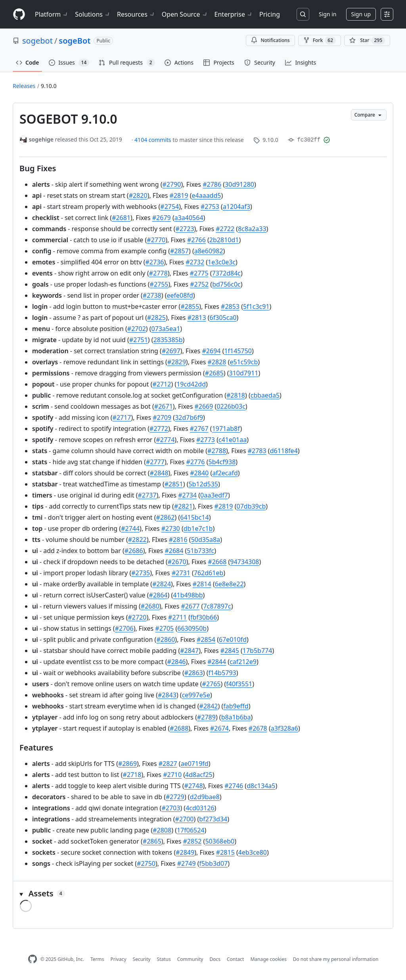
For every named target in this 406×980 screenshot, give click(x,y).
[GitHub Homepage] (33, 959)
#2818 (236, 395)
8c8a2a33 (252, 229)
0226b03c (231, 406)
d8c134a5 (261, 786)
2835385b (168, 340)
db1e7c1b (198, 528)
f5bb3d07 (214, 863)
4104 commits (153, 140)
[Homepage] (19, 14)
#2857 (179, 251)
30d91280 (239, 184)
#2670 (177, 562)
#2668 (217, 562)
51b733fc (200, 551)
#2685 (214, 373)
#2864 (158, 595)
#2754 (169, 207)
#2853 (230, 306)
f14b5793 (222, 673)
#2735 (141, 573)
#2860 (166, 639)
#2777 (155, 462)
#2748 (194, 786)
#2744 (130, 528)
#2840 (199, 473)
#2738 (152, 295)
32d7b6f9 (189, 417)
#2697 (171, 351)
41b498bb (188, 595)
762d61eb (209, 573)
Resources (136, 14)
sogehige (41, 139)
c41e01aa (233, 440)
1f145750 (238, 351)
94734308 (244, 562)
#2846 (177, 662)
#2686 (134, 551)
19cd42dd (191, 384)
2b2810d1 (224, 240)
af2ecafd (225, 473)
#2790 (172, 184)
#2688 (179, 728)
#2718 (132, 775)
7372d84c (226, 273)
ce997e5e (196, 695)
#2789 (206, 717)
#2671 (164, 406)
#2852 (192, 841)
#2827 (168, 764)
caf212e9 (243, 662)
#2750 (146, 863)
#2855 (190, 306)
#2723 (185, 229)
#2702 (137, 329)
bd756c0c (226, 284)
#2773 (206, 440)
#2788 (217, 451)
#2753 (210, 207)
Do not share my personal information (336, 959)
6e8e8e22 (229, 584)
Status (164, 959)
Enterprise (234, 14)
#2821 (183, 506)
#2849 (185, 852)
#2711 (177, 617)
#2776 (196, 462)
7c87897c (217, 606)
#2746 (234, 786)
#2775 (199, 273)
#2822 (137, 540)
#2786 (212, 184)
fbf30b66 (204, 617)
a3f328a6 (284, 728)
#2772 (159, 429)
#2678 (258, 728)
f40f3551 (239, 684)
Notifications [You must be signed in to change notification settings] (270, 40)
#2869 (127, 764)
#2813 (197, 318)
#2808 (162, 830)
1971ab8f (226, 429)
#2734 (187, 495)
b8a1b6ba (236, 717)
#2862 (166, 517)
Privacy (119, 959)
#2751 (139, 340)
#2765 (212, 684)
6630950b (192, 628)
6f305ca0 (223, 318)
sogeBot (75, 41)
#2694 (212, 351)
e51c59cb (244, 362)
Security (142, 959)
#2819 (179, 195)
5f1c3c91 (256, 306)
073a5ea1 (166, 329)
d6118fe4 (284, 451)
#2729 (175, 797)
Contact (235, 959)
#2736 (155, 262)
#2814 (202, 584)
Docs (215, 959)
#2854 (206, 639)
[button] (203, 894)
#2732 (195, 262)
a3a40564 (189, 218)
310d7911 (244, 373)
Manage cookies (268, 959)
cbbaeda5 (265, 395)
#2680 (150, 606)
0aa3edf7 (214, 495)
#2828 (217, 362)
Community (190, 959)
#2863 (194, 673)
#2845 (230, 651)
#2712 (162, 384)
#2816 (178, 540)
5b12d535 (203, 484)
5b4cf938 (222, 462)
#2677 (190, 606)
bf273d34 (213, 819)
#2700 (185, 819)
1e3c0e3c (222, 262)
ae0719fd (195, 764)
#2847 (189, 651)
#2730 (171, 528)
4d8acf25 (199, 775)
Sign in (327, 14)
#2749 (187, 863)
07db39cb (251, 506)
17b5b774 (258, 651)
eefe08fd (180, 295)
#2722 (225, 229)
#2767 (199, 429)
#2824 (162, 584)
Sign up (361, 14)
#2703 (171, 808)
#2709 (162, 417)
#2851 (174, 484)
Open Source (185, 14)
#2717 (122, 417)
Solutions (93, 14)
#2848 (159, 473)
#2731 (181, 573)
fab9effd (236, 706)
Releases (24, 86)
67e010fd (233, 639)
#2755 (159, 284)
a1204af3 (237, 207)
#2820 (138, 195)
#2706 (124, 628)
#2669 (204, 406)
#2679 (162, 218)
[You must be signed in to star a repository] (367, 40)
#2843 (167, 695)
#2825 (156, 318)
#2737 (147, 495)
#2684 (174, 551)
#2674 (219, 728)
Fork (320, 40)
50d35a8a (206, 540)
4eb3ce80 (253, 852)
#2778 (158, 273)
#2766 (196, 240)
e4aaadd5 (207, 195)
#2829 (177, 362)
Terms (97, 959)
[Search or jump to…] (303, 14)
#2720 (137, 617)
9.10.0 (49, 86)
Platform (52, 14)
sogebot (37, 41)
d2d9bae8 (205, 797)
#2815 (225, 852)
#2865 (152, 841)
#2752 (199, 284)
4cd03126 (200, 808)
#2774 (165, 440)
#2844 (217, 662)
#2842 (209, 706)
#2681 (121, 218)
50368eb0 (220, 841)
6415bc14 (194, 517)
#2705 (164, 628)
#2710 (172, 775)
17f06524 (191, 830)
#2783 (257, 451)
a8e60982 (209, 251)
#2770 (156, 240)
